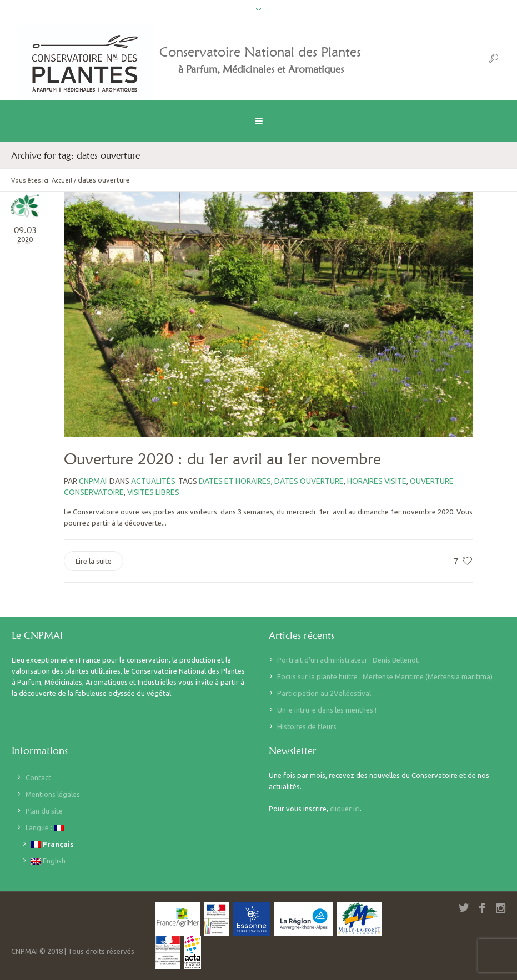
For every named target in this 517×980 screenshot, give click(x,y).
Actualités (153, 481)
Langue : (45, 828)
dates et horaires (235, 481)
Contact (38, 777)
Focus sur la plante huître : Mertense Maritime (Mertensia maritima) (385, 676)
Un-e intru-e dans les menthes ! (327, 710)
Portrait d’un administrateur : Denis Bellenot (348, 660)
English (48, 861)
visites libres (153, 492)
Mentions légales (53, 794)
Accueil (62, 180)
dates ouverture (309, 481)
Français (52, 844)
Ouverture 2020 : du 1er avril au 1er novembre (222, 459)
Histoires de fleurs (307, 726)
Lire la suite (94, 561)
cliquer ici (345, 809)
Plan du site (44, 811)
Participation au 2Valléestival (324, 693)
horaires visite (377, 481)
